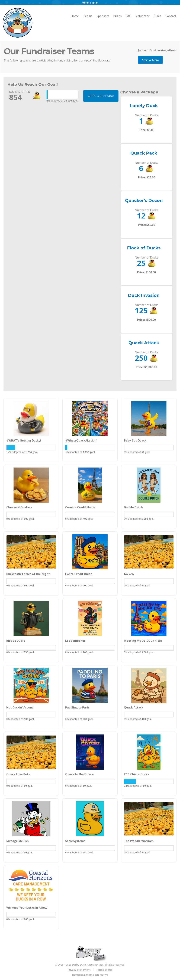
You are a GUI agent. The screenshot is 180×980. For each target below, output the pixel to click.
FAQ (129, 16)
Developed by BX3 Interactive (90, 975)
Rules (157, 16)
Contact (171, 16)
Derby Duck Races (83, 965)
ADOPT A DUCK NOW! (101, 96)
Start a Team (150, 60)
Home (75, 16)
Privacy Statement (79, 970)
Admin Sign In (90, 3)
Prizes (118, 16)
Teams (88, 16)
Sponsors (103, 16)
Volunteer (143, 16)
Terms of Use (104, 970)
